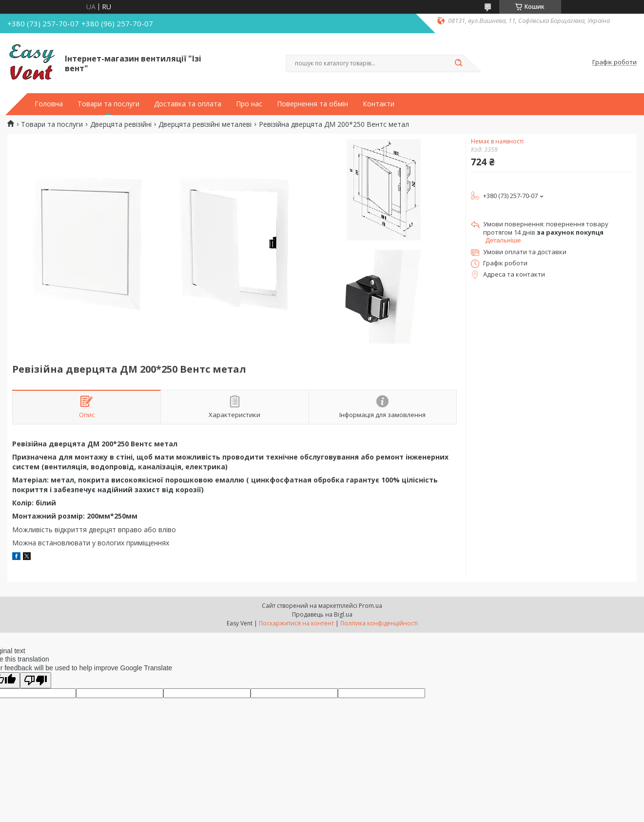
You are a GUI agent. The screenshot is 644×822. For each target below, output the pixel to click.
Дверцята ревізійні (121, 124)
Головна (49, 104)
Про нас (249, 104)
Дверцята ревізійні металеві (205, 124)
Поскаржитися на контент (296, 623)
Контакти (379, 104)
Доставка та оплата (188, 104)
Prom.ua (371, 606)
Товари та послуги (108, 104)
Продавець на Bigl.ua (322, 614)
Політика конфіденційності (379, 623)
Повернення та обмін (312, 104)
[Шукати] (459, 63)
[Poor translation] (36, 680)
